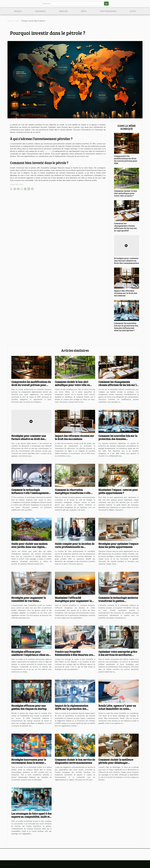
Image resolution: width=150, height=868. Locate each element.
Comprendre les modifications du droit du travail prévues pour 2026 (126, 160)
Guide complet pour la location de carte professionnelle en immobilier (75, 547)
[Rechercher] (72, 4)
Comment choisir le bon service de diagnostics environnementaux (75, 761)
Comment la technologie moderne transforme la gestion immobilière (118, 601)
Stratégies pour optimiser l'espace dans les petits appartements (118, 545)
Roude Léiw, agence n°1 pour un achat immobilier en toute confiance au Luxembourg (117, 709)
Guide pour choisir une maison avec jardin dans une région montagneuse (29, 547)
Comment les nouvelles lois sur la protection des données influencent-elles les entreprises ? (126, 327)
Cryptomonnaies (108, 11)
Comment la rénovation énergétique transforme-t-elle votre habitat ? (73, 493)
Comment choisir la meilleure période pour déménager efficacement (116, 763)
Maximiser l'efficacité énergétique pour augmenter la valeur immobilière (73, 601)
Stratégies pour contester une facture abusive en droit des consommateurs (126, 261)
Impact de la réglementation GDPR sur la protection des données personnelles (72, 709)
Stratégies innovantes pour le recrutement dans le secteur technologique (29, 763)
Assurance (40, 11)
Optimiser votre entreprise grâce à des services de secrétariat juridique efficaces (118, 655)
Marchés (63, 11)
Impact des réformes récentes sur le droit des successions (126, 293)
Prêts (84, 11)
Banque (18, 11)
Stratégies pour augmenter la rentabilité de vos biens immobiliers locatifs (29, 601)
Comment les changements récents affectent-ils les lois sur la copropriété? (126, 227)
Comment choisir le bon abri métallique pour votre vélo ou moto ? (126, 193)
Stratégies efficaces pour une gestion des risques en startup (29, 707)
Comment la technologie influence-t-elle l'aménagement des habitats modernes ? (30, 493)
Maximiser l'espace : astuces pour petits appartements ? (118, 491)
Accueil (10, 21)
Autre (133, 11)
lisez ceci (48, 151)
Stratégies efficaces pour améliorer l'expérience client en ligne (30, 655)
